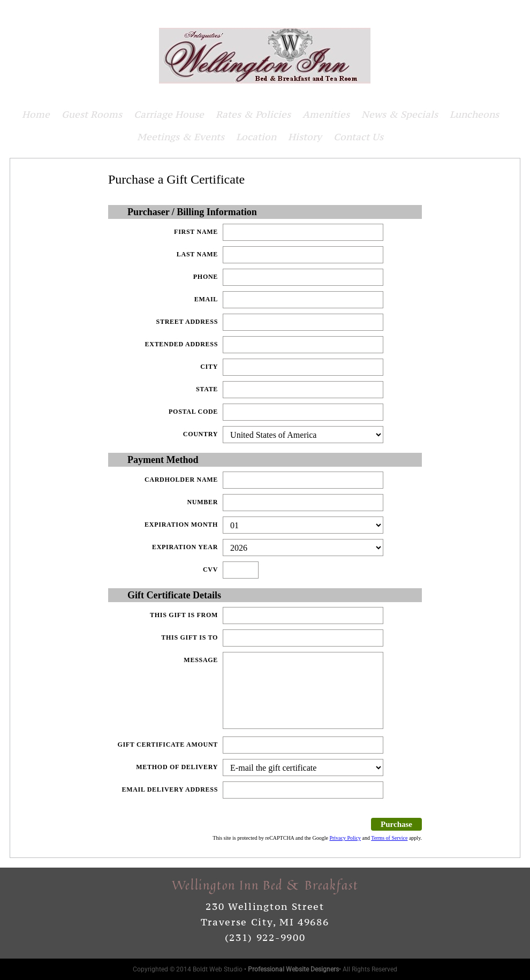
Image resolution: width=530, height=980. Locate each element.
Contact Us (358, 137)
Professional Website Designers (293, 969)
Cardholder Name (181, 480)
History (305, 137)
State (207, 389)
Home (36, 114)
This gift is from (184, 615)
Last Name (197, 254)
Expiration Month (181, 525)
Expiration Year (185, 547)
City (209, 367)
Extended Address (182, 344)
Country (200, 434)
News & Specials (400, 114)
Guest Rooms (92, 114)
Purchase (396, 824)
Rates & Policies (253, 114)
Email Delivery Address (170, 789)
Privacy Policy (345, 838)
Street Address (187, 322)
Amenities (326, 114)
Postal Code (193, 412)
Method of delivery (177, 767)
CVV (210, 569)
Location (256, 137)
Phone (206, 277)
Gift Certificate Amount (168, 745)
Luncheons (474, 114)
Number (202, 502)
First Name (196, 232)
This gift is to (190, 637)
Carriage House (169, 114)
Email (206, 299)
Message (201, 660)
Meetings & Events (181, 137)
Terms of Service (389, 838)
